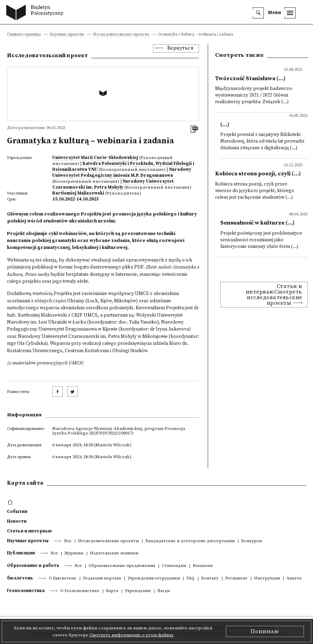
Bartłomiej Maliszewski (78, 193)
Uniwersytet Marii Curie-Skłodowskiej (95, 158)
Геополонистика (26, 591)
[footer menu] (11, 502)
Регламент (236, 579)
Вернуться (181, 48)
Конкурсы (251, 541)
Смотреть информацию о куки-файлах (131, 635)
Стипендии (174, 566)
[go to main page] (36, 13)
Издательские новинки (114, 554)
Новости (17, 521)
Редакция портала (102, 579)
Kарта (112, 591)
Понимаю (265, 631)
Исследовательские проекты (121, 35)
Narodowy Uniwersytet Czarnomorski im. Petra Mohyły (113, 184)
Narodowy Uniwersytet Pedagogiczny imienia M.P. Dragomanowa (122, 172)
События (17, 512)
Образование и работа (33, 566)
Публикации (21, 553)
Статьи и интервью (29, 531)
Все (68, 541)
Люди (163, 591)
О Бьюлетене (63, 579)
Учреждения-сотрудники (154, 579)
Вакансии (203, 566)
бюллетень (20, 578)
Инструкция (267, 579)
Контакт (210, 579)
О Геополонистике (80, 591)
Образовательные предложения (122, 566)
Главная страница (24, 35)
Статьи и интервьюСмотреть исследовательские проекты (274, 295)
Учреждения (138, 591)
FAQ (190, 579)
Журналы (74, 554)
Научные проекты (67, 35)
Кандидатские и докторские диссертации (190, 541)
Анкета (294, 579)
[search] (258, 13)
